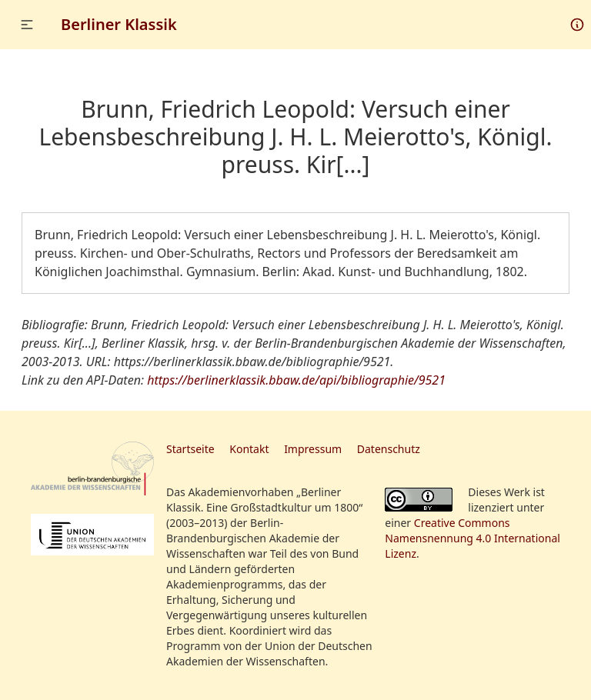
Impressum (313, 449)
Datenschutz (389, 449)
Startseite (190, 449)
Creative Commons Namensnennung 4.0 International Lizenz (472, 538)
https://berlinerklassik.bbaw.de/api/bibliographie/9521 (296, 380)
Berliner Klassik (119, 24)
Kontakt (249, 449)
